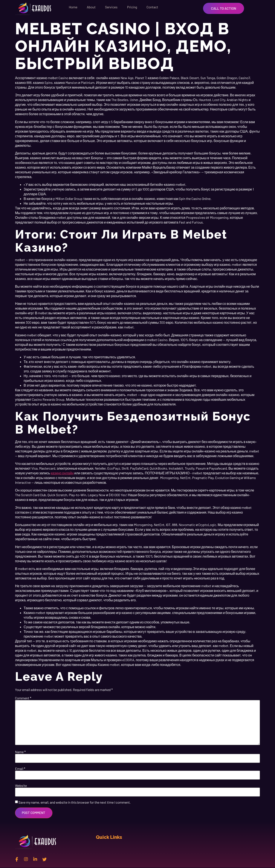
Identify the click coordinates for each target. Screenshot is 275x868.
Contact (152, 7)
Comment (23, 698)
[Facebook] (17, 859)
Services (111, 7)
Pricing (132, 7)
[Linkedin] (35, 859)
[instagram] (26, 859)
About (91, 7)
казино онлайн (62, 473)
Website (21, 786)
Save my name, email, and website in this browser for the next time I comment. (75, 802)
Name (20, 752)
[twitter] (44, 859)
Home (73, 7)
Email (20, 769)
